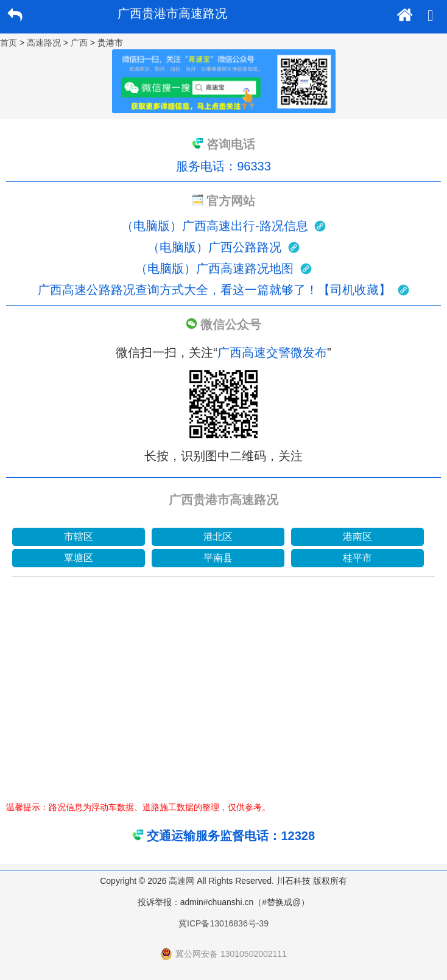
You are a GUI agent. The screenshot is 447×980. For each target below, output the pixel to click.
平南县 (218, 558)
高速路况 (44, 43)
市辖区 (79, 537)
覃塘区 (79, 558)
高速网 (181, 881)
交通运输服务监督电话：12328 (231, 836)
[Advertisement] (224, 697)
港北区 (218, 537)
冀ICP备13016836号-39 (224, 923)
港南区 (357, 537)
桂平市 (357, 558)
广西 (79, 43)
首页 (9, 43)
